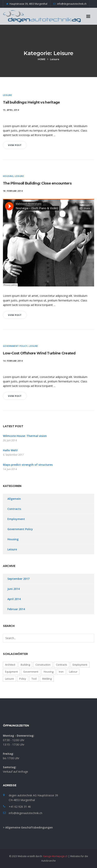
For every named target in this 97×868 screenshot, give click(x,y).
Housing (8, 176)
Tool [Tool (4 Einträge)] (34, 679)
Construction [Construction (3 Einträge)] (43, 665)
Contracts (14, 509)
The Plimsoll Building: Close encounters (37, 183)
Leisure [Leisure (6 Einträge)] (9, 679)
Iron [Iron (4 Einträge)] (61, 672)
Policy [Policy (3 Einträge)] (23, 679)
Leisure (7, 95)
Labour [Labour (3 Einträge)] (73, 672)
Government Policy (15, 346)
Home (42, 59)
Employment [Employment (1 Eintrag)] (80, 665)
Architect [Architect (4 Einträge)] (10, 665)
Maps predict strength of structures (28, 465)
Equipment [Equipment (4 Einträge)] (11, 672)
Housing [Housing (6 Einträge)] (48, 672)
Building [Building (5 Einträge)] (25, 665)
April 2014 (14, 599)
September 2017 (18, 579)
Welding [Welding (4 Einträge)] (47, 679)
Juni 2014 (14, 589)
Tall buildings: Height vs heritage (31, 102)
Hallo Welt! (10, 450)
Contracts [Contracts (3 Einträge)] (62, 665)
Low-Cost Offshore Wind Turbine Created (39, 353)
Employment (16, 519)
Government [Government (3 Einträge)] (31, 672)
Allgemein (14, 499)
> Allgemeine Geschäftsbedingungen (28, 827)
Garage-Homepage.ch (55, 856)
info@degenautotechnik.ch (26, 813)
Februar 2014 (16, 609)
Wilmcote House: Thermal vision (25, 436)
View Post (15, 145)
